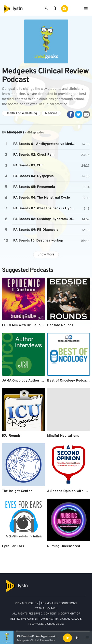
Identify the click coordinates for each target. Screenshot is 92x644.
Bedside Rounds (60, 325)
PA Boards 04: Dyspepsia (33, 176)
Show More (46, 255)
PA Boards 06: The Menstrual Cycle (42, 198)
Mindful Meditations (63, 436)
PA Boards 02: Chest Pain (34, 155)
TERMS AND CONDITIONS (59, 604)
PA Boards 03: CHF (28, 166)
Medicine (51, 113)
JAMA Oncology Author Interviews (30, 381)
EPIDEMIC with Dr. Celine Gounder (30, 325)
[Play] (67, 638)
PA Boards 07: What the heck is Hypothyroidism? (45, 208)
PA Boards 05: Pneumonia (34, 187)
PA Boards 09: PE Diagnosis (36, 230)
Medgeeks (15, 132)
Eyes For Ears (13, 546)
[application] (46, 638)
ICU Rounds (11, 436)
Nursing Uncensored (64, 546)
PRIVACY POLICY (27, 604)
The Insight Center (17, 491)
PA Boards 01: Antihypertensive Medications (46, 636)
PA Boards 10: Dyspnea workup (38, 241)
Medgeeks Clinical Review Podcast (38, 640)
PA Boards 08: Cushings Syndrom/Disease (45, 219)
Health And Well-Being (21, 113)
